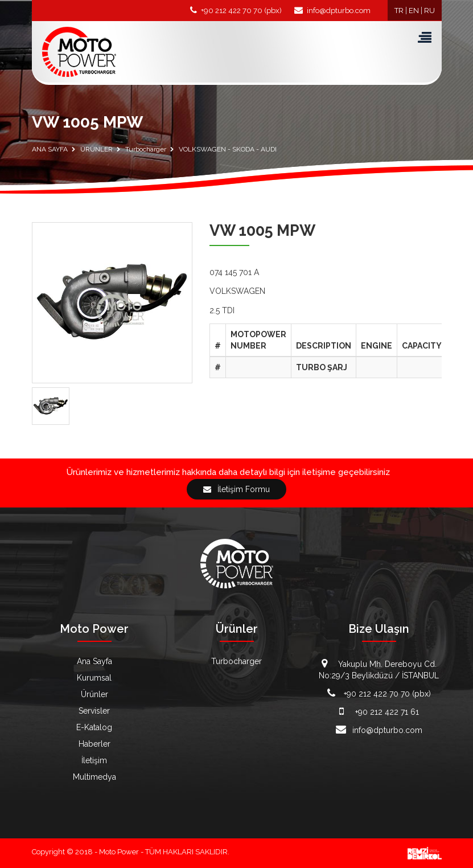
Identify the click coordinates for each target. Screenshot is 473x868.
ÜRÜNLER (96, 149)
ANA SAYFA (50, 149)
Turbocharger (146, 149)
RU (429, 11)
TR (399, 11)
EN (414, 11)
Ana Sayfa (94, 661)
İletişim (94, 760)
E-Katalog (94, 727)
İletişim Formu (236, 489)
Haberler (94, 744)
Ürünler (94, 694)
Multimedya (94, 777)
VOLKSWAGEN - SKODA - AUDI (228, 149)
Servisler (94, 711)
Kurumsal (94, 678)
